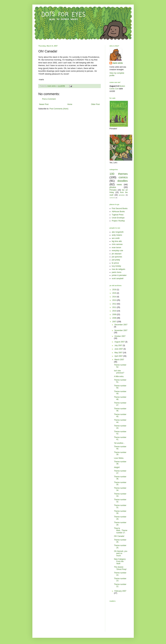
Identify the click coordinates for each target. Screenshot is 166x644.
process (122, 195)
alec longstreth (118, 232)
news (119, 184)
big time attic (117, 241)
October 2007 (120, 336)
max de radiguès (119, 269)
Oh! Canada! (119, 536)
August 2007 (120, 342)
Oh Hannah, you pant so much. (121, 553)
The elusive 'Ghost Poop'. (120, 568)
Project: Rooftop (118, 221)
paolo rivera (117, 272)
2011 (115, 307)
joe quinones (117, 257)
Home (70, 104)
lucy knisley (116, 266)
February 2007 (120, 591)
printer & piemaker (119, 275)
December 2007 (121, 325)
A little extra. (119, 376)
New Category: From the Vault (120, 561)
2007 (115, 322)
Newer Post (44, 104)
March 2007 (119, 360)
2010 (115, 311)
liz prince (115, 263)
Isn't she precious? (119, 372)
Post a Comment (49, 99)
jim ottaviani (117, 254)
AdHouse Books (118, 212)
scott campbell (118, 278)
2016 (115, 290)
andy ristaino (117, 235)
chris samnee (117, 244)
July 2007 (119, 345)
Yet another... (119, 443)
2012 (115, 304)
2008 (115, 318)
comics (123, 177)
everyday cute (118, 251)
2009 (115, 314)
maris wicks (118, 63)
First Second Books (120, 208)
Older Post (95, 104)
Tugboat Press (118, 215)
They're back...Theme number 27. (121, 530)
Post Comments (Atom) (59, 109)
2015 (115, 293)
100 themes (119, 174)
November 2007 (121, 330)
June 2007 (119, 349)
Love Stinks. (119, 458)
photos (113, 187)
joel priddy (116, 260)
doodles (122, 181)
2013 (115, 300)
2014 (115, 297)
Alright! (117, 467)
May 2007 (119, 353)
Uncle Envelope (118, 218)
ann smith (116, 238)
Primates (113, 190)
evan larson (117, 248)
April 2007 (119, 356)
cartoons (112, 198)
